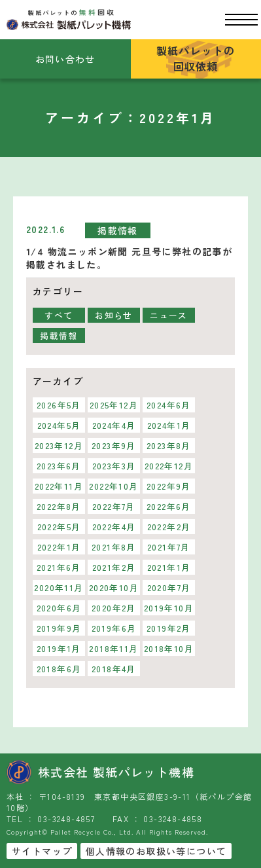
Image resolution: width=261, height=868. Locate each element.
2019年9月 (59, 628)
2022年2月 (169, 527)
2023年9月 (114, 445)
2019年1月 (59, 648)
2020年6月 (59, 608)
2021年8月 (114, 547)
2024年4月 (114, 425)
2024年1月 (169, 425)
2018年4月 (114, 669)
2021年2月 (114, 567)
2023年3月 (114, 466)
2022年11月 (59, 486)
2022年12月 (169, 466)
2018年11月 (113, 648)
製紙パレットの (196, 58)
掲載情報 (118, 230)
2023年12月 (59, 445)
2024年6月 (169, 405)
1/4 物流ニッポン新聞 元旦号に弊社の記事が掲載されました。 (129, 258)
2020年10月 (114, 588)
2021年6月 (59, 567)
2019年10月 (169, 608)
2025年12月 (114, 405)
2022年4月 (114, 527)
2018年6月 (59, 669)
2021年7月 (169, 547)
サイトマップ (42, 851)
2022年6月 (169, 506)
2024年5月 (59, 425)
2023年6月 (59, 466)
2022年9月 (169, 486)
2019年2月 (169, 628)
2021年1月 (169, 567)
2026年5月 (59, 405)
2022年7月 (114, 506)
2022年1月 (59, 547)
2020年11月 (59, 588)
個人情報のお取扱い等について (156, 851)
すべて (59, 315)
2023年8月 (169, 445)
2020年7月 (169, 588)
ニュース (169, 315)
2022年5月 (59, 527)
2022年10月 (113, 486)
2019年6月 (114, 628)
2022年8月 (59, 506)
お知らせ (114, 315)
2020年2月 (114, 608)
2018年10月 (169, 648)
